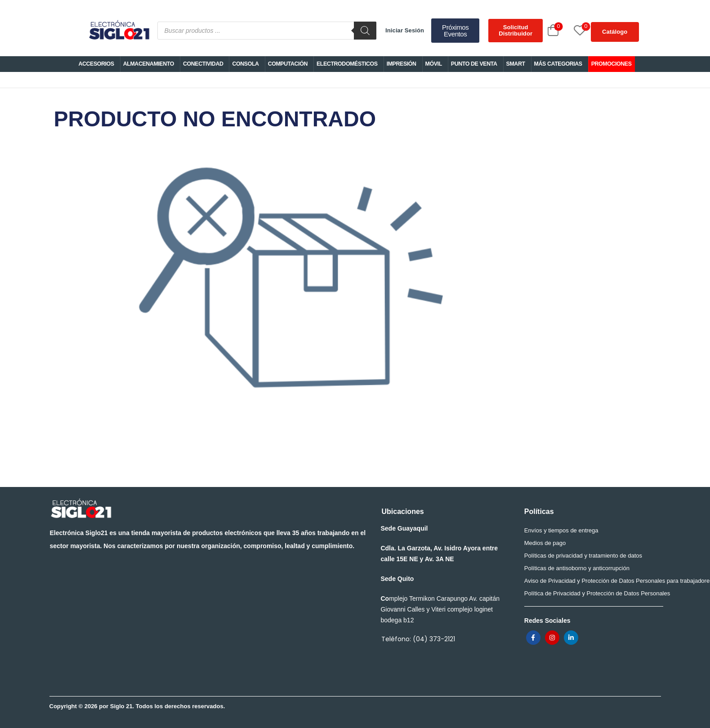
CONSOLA (245, 64)
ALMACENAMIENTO (149, 64)
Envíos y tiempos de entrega (561, 530)
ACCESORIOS (96, 64)
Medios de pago (545, 543)
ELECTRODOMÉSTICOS (347, 64)
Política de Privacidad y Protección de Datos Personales (591, 593)
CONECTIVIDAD (203, 64)
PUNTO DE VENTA (474, 64)
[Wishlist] (570, 30)
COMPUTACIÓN (288, 64)
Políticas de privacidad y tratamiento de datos (583, 556)
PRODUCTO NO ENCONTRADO (291, 278)
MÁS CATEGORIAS (558, 64)
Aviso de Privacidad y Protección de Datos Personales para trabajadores (591, 581)
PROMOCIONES (612, 64)
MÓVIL (434, 64)
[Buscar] (365, 31)
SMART (516, 64)
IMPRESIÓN (402, 64)
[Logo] (119, 31)
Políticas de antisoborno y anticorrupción (577, 568)
